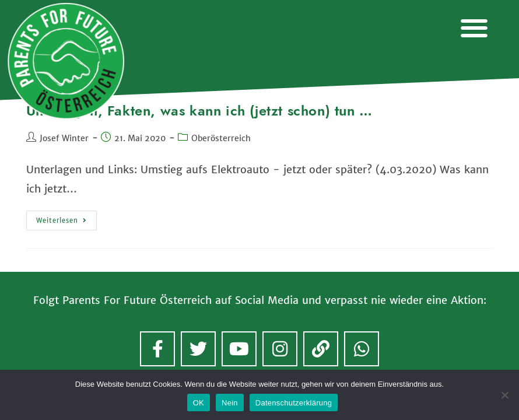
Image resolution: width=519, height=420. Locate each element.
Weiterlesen (66, 218)
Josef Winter (64, 138)
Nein (230, 403)
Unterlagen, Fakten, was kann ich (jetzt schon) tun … (199, 111)
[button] (474, 28)
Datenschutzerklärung (294, 403)
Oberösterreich (221, 138)
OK (199, 403)
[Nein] (504, 395)
